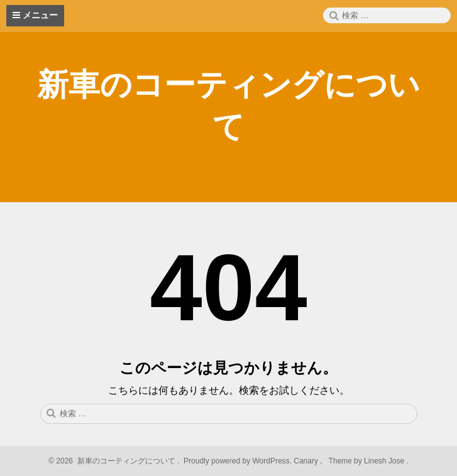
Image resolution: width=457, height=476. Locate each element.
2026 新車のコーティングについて (115, 461)
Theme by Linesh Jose (367, 461)
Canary (307, 461)
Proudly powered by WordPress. (238, 461)
